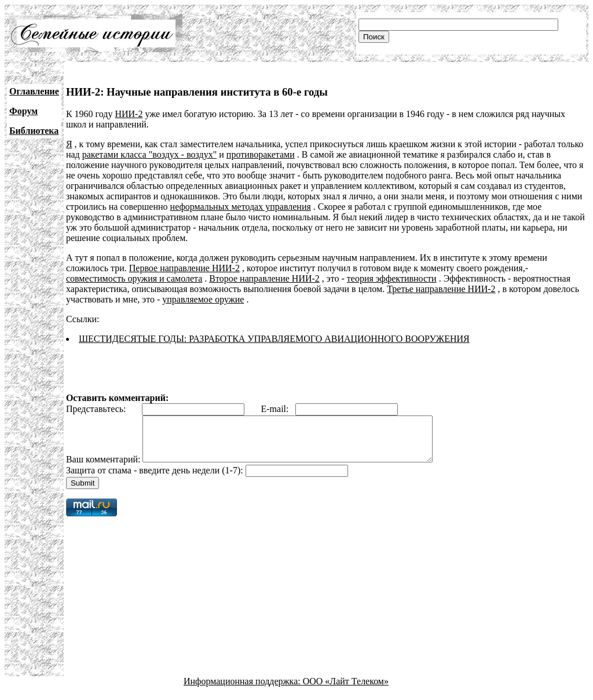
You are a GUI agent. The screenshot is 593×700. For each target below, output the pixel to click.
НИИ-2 (129, 114)
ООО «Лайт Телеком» (346, 690)
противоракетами (261, 154)
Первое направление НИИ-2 (184, 268)
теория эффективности (392, 278)
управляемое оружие (203, 299)
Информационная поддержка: (243, 690)
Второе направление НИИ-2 (264, 278)
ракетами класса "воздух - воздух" (150, 154)
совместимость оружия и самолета (134, 278)
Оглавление (34, 91)
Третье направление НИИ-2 (441, 289)
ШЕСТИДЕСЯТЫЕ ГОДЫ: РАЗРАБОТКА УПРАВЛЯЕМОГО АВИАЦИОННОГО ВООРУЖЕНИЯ (274, 339)
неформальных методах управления (241, 207)
